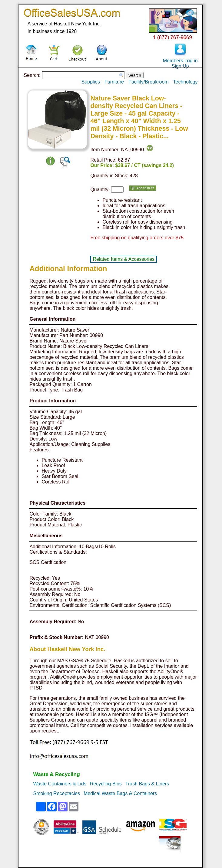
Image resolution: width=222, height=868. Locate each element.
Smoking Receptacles (56, 793)
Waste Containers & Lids (60, 784)
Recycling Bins (106, 784)
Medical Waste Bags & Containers (120, 793)
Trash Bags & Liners (147, 784)
